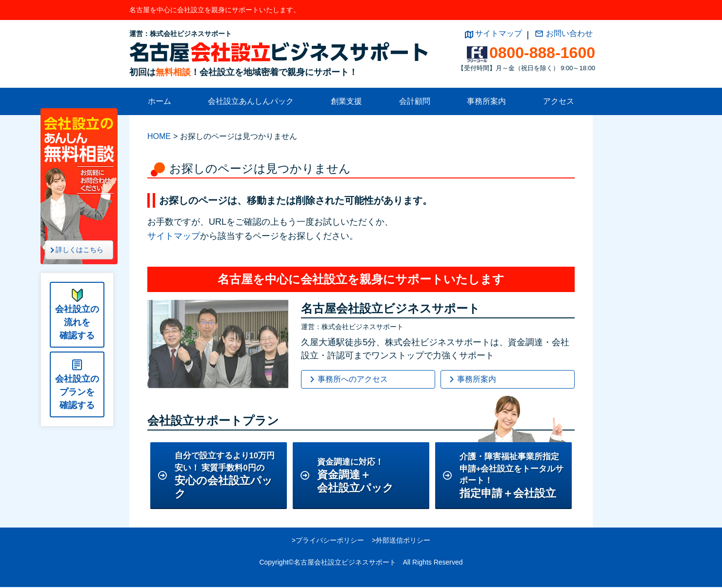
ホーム (160, 101)
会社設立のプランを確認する (77, 392)
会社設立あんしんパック (251, 101)
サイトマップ (499, 33)
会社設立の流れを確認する (77, 322)
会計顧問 (415, 101)
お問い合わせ (569, 33)
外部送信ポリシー (403, 541)
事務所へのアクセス (353, 379)
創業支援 (346, 101)
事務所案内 (486, 101)
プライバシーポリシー (330, 541)
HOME (159, 136)
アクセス (559, 101)
